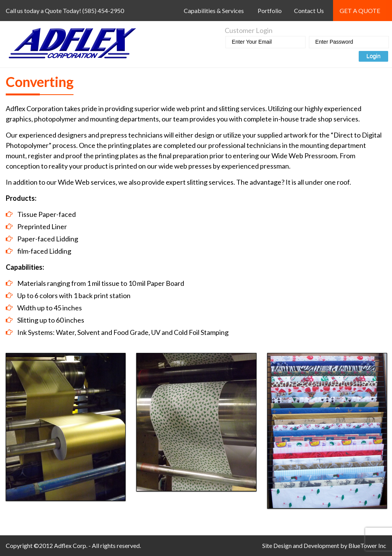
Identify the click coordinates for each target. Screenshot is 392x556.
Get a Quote (360, 11)
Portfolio (270, 11)
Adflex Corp (70, 545)
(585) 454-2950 (103, 11)
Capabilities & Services (214, 11)
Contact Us (309, 11)
